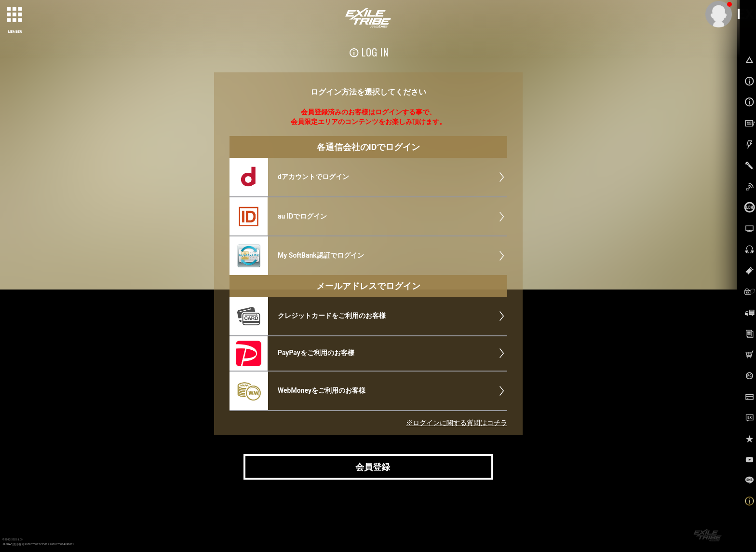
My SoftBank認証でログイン (321, 255)
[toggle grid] (15, 15)
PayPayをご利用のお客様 (316, 353)
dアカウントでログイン (313, 177)
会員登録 (373, 467)
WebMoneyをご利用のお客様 (322, 390)
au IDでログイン (302, 216)
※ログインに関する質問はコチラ (457, 423)
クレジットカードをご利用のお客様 (332, 316)
